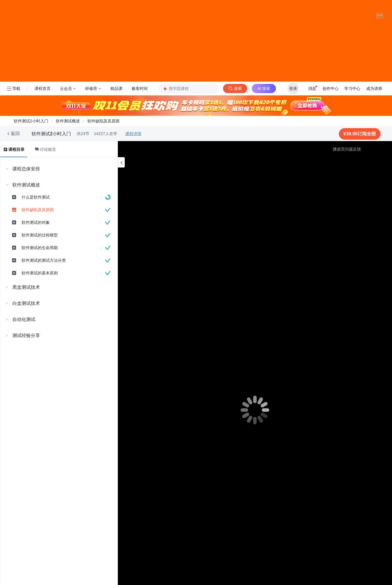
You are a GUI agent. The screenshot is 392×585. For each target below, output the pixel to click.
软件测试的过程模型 (40, 247)
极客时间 (140, 100)
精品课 (116, 100)
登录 (293, 100)
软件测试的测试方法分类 (44, 272)
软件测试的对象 (36, 234)
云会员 (66, 100)
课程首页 (43, 100)
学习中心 (352, 100)
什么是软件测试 (36, 209)
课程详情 (133, 145)
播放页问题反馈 (347, 161)
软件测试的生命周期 (40, 259)
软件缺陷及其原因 (38, 222)
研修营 (91, 100)
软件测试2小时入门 (31, 133)
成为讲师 (374, 100)
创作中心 (330, 100)
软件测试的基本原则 (40, 285)
